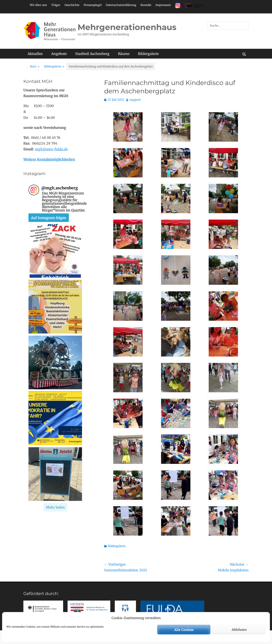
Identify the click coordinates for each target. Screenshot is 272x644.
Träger (56, 5)
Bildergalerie (148, 54)
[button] (55, 251)
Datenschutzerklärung (121, 5)
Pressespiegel (93, 5)
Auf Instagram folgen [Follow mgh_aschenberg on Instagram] (49, 218)
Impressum (163, 5)
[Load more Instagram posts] (55, 507)
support (135, 100)
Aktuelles (35, 54)
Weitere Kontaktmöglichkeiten (49, 159)
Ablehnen (239, 630)
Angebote (59, 54)
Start (35, 67)
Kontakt (146, 5)
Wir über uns (38, 5)
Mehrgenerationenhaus (127, 27)
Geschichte (72, 5)
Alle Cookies (184, 630)
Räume (124, 54)
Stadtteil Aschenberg (92, 54)
